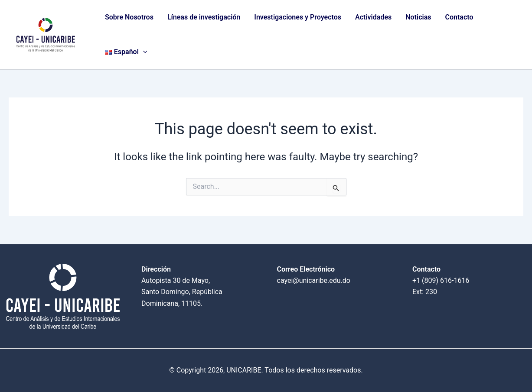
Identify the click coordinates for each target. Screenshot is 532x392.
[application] (143, 52)
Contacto (459, 17)
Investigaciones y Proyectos (298, 17)
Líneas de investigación (204, 17)
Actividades (373, 17)
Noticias (418, 17)
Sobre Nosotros (129, 17)
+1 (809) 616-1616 (441, 280)
